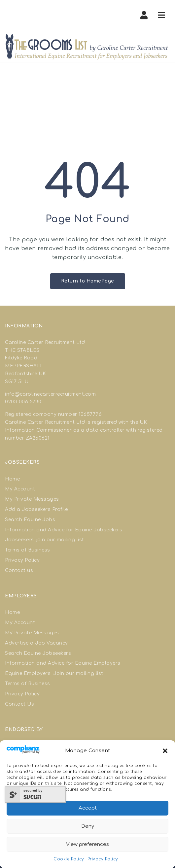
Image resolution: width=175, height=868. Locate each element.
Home (12, 479)
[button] (165, 751)
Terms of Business (28, 550)
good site (114, 414)
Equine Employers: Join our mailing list (54, 673)
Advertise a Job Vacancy (36, 643)
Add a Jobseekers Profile (36, 509)
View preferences (87, 844)
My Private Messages (32, 499)
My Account (20, 489)
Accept (88, 808)
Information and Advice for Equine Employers (63, 663)
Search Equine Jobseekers (38, 653)
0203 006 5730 (23, 402)
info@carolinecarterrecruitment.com (50, 394)
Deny (88, 826)
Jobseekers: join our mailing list (45, 540)
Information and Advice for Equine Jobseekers (64, 530)
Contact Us (19, 704)
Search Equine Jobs (30, 520)
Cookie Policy (69, 859)
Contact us (19, 570)
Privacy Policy (103, 859)
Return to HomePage (88, 281)
